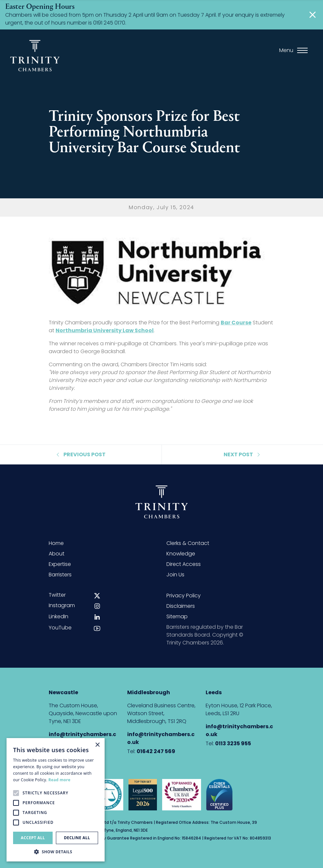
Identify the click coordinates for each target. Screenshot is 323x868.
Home (56, 543)
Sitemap (177, 616)
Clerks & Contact (188, 543)
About (57, 554)
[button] (56, 852)
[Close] (313, 15)
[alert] (56, 800)
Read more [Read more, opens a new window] (59, 780)
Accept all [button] (33, 838)
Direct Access (184, 564)
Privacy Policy (184, 596)
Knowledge (181, 554)
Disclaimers (181, 606)
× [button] (97, 745)
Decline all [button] (77, 838)
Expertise (60, 564)
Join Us (175, 575)
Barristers (60, 575)
